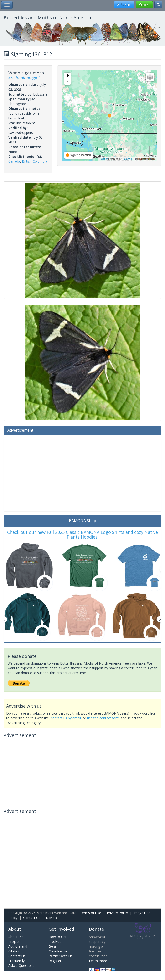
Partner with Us (61, 956)
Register (55, 961)
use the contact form (103, 718)
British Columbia (35, 161)
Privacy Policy (117, 913)
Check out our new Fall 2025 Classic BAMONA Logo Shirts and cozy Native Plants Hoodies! (82, 535)
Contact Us (32, 918)
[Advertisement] (82, 473)
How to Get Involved (58, 939)
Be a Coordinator (58, 949)
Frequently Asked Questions (21, 963)
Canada (14, 161)
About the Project (16, 939)
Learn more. (98, 961)
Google (128, 159)
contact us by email (66, 718)
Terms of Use (90, 913)
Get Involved (61, 929)
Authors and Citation (18, 949)
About (15, 929)
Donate (52, 918)
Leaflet (104, 159)
